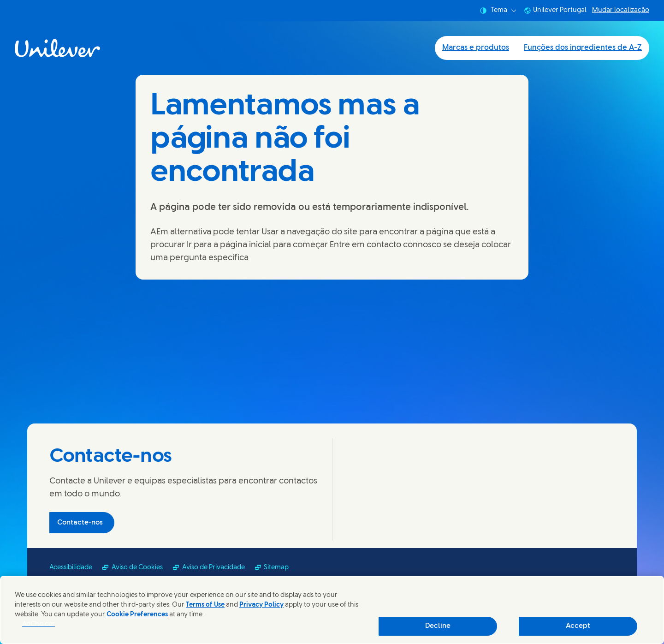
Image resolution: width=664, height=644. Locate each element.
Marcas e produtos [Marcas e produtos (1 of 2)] (476, 48)
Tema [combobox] (498, 11)
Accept (578, 626)
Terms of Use (205, 605)
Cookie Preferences (137, 615)
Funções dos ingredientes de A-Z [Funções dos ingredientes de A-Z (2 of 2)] (583, 48)
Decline (438, 626)
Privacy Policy (261, 605)
